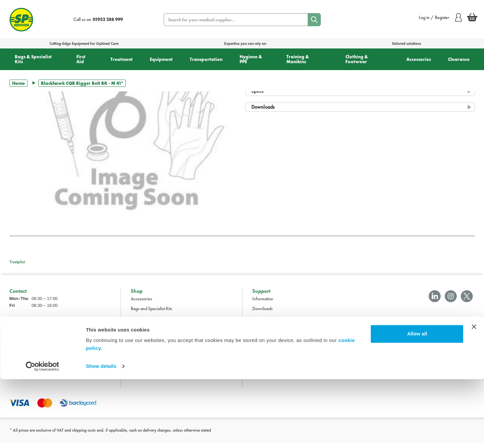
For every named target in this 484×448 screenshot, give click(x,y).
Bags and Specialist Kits (151, 313)
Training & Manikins (298, 59)
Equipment (161, 59)
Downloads (262, 313)
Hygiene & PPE (251, 59)
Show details (101, 435)
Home (19, 83)
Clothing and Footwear (151, 323)
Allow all (417, 403)
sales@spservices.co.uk (30, 344)
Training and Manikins (151, 363)
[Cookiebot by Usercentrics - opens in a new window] (42, 435)
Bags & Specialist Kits (33, 59)
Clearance (459, 59)
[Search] (314, 20)
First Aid (81, 59)
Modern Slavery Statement (276, 363)
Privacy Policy (265, 343)
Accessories (419, 59)
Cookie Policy (265, 353)
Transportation (206, 59)
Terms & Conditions (270, 323)
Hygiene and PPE (146, 353)
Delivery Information (271, 333)
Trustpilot (17, 262)
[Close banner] (474, 396)
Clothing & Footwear (357, 59)
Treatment (122, 59)
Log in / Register (440, 17)
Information (263, 304)
